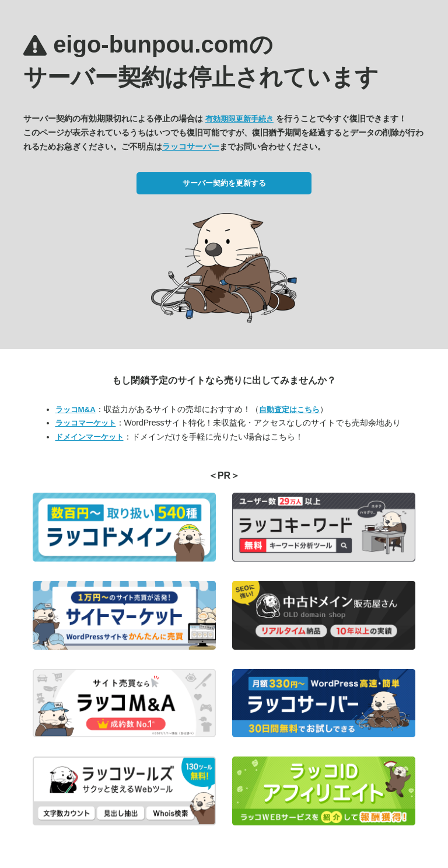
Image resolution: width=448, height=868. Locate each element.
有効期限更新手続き (239, 119)
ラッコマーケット (86, 423)
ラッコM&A (76, 409)
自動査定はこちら (289, 409)
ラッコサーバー (191, 147)
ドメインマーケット (90, 437)
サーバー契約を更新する (224, 183)
